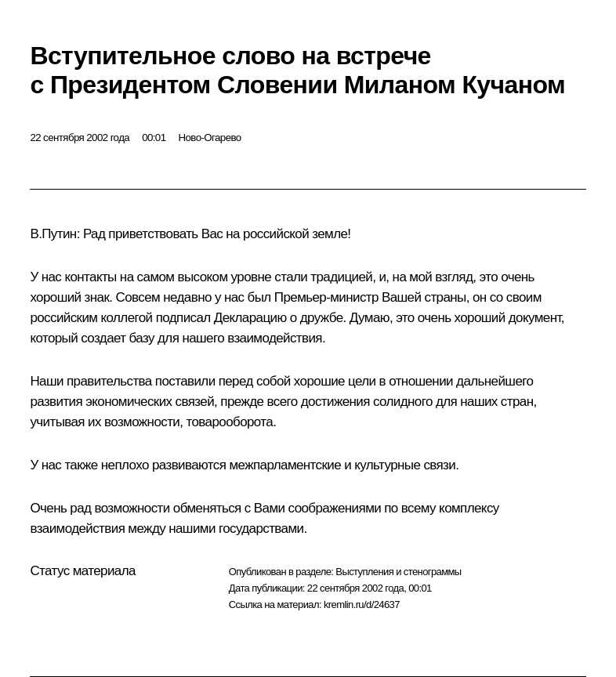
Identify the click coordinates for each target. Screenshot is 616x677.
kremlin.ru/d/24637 (362, 605)
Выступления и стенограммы (398, 572)
